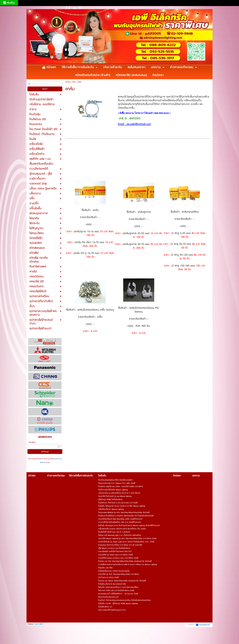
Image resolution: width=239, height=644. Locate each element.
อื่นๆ (74, 82)
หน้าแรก (68, 82)
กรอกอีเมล (32, 442)
